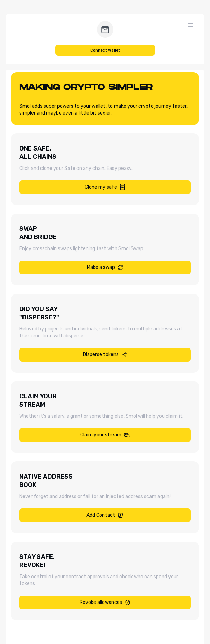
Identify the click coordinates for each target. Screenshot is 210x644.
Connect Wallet (105, 50)
